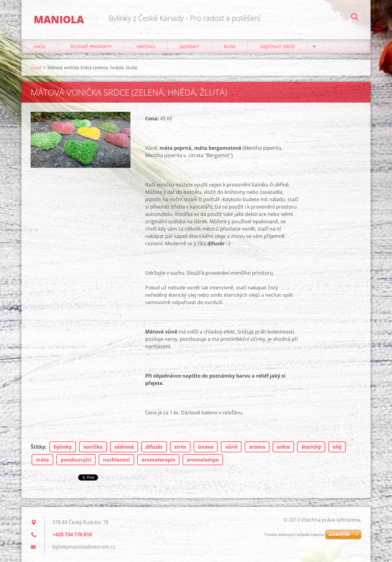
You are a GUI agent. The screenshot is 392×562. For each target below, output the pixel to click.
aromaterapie (158, 460)
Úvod (40, 46)
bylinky (63, 447)
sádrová (124, 447)
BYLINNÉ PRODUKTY (91, 46)
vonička (93, 447)
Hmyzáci (146, 46)
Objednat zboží (277, 46)
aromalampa (203, 460)
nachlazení (116, 460)
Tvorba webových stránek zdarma (294, 535)
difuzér (154, 447)
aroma (257, 447)
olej (337, 447)
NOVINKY (190, 46)
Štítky (38, 447)
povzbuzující (76, 460)
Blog (230, 46)
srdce (283, 447)
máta (42, 460)
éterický (311, 447)
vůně (231, 447)
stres (180, 447)
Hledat (355, 18)
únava (206, 447)
